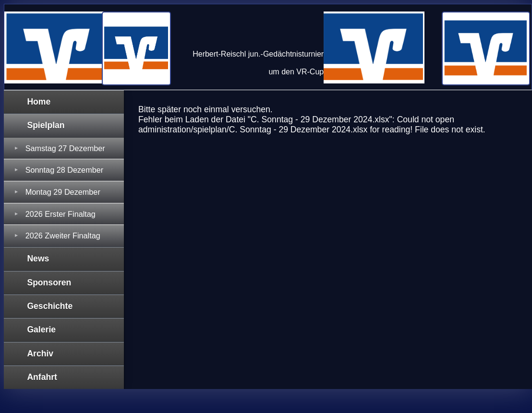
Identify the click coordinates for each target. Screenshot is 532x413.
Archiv (40, 354)
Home (39, 102)
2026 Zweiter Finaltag (63, 236)
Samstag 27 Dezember (65, 148)
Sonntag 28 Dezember (64, 170)
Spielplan (46, 125)
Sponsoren (49, 283)
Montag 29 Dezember (63, 192)
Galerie (41, 330)
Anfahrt (42, 377)
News (38, 259)
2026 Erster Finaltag (60, 214)
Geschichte (50, 306)
